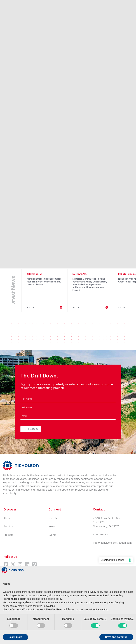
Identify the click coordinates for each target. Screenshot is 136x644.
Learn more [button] (15, 637)
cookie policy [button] (55, 599)
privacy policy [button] (96, 592)
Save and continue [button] (116, 637)
